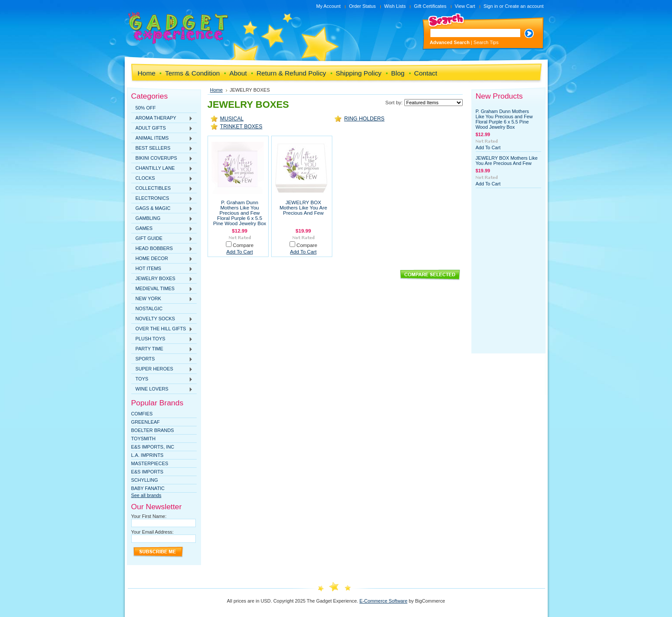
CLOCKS (162, 178)
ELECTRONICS (162, 199)
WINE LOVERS (162, 389)
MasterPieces (150, 463)
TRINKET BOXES (241, 127)
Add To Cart (240, 252)
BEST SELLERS (162, 148)
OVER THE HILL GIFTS (162, 329)
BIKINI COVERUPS (162, 158)
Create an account (524, 6)
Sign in (491, 6)
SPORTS (162, 359)
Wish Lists (395, 6)
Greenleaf (146, 422)
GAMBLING (162, 219)
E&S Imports (147, 472)
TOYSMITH (143, 439)
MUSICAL (232, 119)
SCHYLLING (145, 480)
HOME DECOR (162, 259)
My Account (328, 6)
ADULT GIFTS (162, 128)
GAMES (162, 229)
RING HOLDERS (364, 119)
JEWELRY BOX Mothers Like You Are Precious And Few (303, 208)
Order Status (362, 6)
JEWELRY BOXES (162, 279)
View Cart (465, 6)
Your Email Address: (153, 532)
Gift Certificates (430, 6)
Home (217, 90)
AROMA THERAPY (162, 118)
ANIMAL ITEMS (162, 138)
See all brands (147, 495)
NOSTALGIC (149, 308)
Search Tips (486, 42)
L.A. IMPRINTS (147, 455)
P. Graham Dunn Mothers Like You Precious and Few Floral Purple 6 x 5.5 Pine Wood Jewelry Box (240, 213)
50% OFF (146, 108)
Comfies (142, 414)
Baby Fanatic (148, 488)
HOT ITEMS (162, 269)
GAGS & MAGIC (162, 209)
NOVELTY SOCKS (162, 319)
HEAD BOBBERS (162, 249)
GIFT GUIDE (162, 239)
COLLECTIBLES (162, 189)
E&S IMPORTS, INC (153, 447)
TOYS (162, 379)
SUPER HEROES (162, 369)
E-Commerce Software (383, 601)
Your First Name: (149, 516)
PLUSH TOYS (162, 339)
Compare (243, 245)
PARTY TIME (162, 349)
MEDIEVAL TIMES (162, 289)
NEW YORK (162, 299)
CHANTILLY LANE (162, 168)
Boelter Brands (153, 430)
